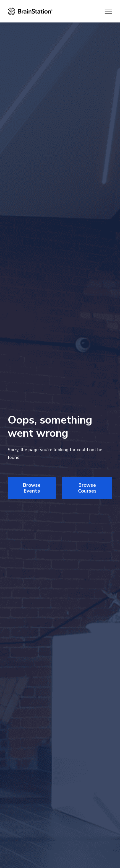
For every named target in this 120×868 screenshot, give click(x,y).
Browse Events (32, 488)
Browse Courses (87, 488)
